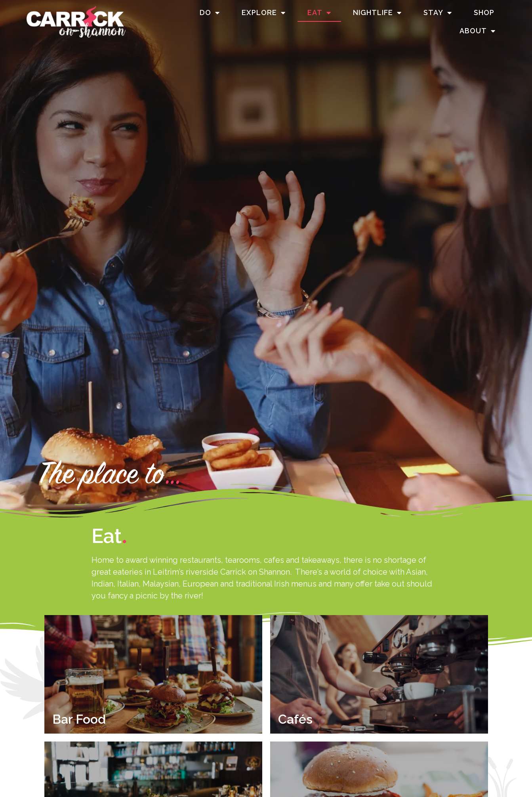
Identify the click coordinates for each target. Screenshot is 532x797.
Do (210, 13)
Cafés (295, 719)
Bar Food (79, 719)
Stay (438, 13)
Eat (319, 13)
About (478, 31)
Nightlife (377, 13)
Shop (484, 12)
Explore (264, 13)
